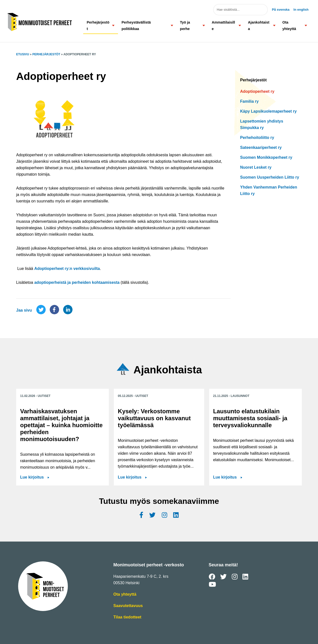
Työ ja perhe (185, 26)
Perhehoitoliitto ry (257, 138)
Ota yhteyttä (289, 26)
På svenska (281, 10)
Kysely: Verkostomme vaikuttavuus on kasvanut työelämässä (154, 418)
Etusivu (23, 54)
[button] (113, 25)
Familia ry (250, 101)
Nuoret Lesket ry (256, 167)
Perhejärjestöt (98, 26)
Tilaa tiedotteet (127, 617)
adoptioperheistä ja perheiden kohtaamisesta (77, 282)
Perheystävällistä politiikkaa (136, 26)
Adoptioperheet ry (257, 91)
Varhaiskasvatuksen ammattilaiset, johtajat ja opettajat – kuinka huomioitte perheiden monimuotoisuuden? (61, 425)
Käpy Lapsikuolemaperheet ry (269, 111)
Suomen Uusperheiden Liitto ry (270, 177)
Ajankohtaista (259, 26)
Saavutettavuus (128, 606)
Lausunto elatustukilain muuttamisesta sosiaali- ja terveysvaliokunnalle (250, 418)
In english (301, 10)
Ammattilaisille (223, 26)
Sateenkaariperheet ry (261, 147)
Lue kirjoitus (32, 477)
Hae (260, 10)
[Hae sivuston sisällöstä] (240, 10)
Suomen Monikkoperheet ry (266, 157)
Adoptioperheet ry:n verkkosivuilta (67, 269)
